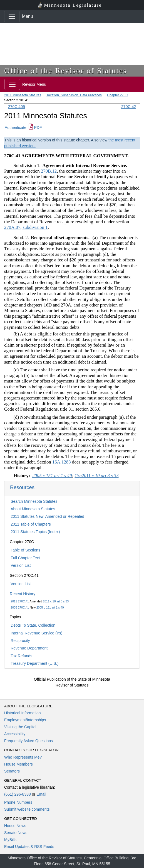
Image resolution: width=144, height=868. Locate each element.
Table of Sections (25, 550)
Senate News (16, 833)
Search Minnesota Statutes (34, 501)
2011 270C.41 (20, 601)
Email (41, 794)
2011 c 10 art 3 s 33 (56, 601)
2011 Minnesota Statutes (23, 95)
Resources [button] (22, 487)
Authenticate (16, 127)
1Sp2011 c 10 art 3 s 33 (96, 476)
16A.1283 (62, 462)
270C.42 (129, 107)
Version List (21, 565)
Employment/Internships (25, 720)
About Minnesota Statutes (33, 509)
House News (15, 826)
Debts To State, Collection (33, 625)
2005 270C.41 (20, 607)
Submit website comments (27, 809)
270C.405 (17, 107)
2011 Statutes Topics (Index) (35, 532)
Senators (12, 771)
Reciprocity (20, 641)
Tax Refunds (21, 656)
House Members (18, 764)
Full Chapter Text (25, 558)
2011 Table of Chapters (31, 524)
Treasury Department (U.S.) (34, 663)
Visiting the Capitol (20, 727)
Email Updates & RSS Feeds (29, 847)
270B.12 (49, 171)
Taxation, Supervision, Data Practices (74, 95)
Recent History (23, 594)
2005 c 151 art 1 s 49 (50, 607)
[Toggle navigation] (12, 16)
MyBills (10, 840)
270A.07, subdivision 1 (26, 227)
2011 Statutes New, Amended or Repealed (47, 516)
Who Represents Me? (23, 757)
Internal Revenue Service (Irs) (36, 633)
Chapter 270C (117, 95)
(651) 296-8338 (18, 794)
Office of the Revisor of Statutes (66, 71)
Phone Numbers (18, 802)
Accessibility (15, 734)
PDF (35, 127)
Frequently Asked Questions (28, 741)
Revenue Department (29, 648)
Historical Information (23, 713)
